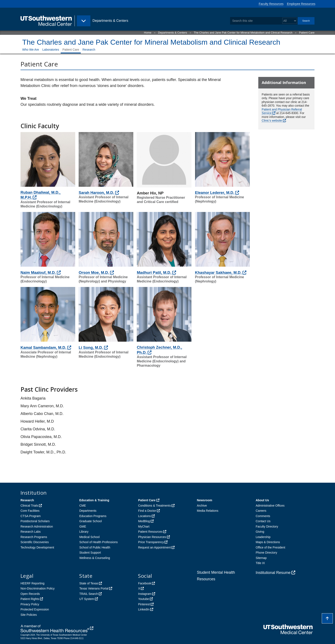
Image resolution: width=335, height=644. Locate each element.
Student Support (90, 553)
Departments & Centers (173, 33)
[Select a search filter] (290, 21)
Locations (144, 516)
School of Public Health (95, 547)
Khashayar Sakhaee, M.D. (218, 273)
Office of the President (270, 547)
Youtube (143, 599)
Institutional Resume (273, 573)
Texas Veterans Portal (94, 588)
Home (148, 33)
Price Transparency (151, 542)
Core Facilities (30, 511)
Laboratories (51, 50)
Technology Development (37, 547)
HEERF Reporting (32, 583)
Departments (88, 511)
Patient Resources (150, 532)
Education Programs (93, 516)
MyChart (144, 526)
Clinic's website (272, 121)
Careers (261, 511)
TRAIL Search (89, 594)
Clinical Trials (29, 506)
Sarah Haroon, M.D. (96, 193)
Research (89, 50)
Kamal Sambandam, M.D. (43, 348)
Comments (263, 516)
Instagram (145, 594)
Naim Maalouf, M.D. (38, 273)
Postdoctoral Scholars (35, 521)
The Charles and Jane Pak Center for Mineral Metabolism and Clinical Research (243, 33)
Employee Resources (301, 4)
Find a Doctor (147, 511)
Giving (260, 532)
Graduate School (90, 521)
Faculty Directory (267, 526)
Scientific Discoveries (35, 542)
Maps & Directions (268, 542)
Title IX (260, 563)
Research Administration (37, 526)
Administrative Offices (270, 506)
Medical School (89, 537)
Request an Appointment (154, 547)
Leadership (263, 537)
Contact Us (263, 521)
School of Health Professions (98, 542)
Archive (202, 506)
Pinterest (144, 604)
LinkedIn (144, 609)
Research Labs (31, 532)
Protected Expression (35, 609)
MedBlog (144, 521)
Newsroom (205, 500)
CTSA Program (31, 516)
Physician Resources (152, 537)
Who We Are (31, 50)
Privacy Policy (30, 604)
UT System (87, 599)
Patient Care (307, 33)
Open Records (30, 594)
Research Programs (34, 537)
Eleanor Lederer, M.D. (215, 193)
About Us (262, 500)
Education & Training (94, 500)
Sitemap (261, 558)
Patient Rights (30, 599)
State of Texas (89, 583)
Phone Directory (266, 553)
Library (84, 532)
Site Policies (29, 615)
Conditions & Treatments (154, 506)
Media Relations (208, 511)
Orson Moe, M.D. (94, 273)
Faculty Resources (271, 4)
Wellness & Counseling (95, 558)
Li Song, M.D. (91, 348)
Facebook (145, 583)
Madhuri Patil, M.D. (154, 273)
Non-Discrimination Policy (38, 588)
